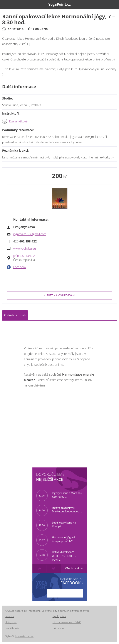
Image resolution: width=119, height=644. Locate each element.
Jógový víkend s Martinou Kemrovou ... (59, 496)
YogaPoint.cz (59, 4)
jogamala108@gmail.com (30, 234)
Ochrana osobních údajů (67, 622)
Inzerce (10, 616)
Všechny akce (74, 568)
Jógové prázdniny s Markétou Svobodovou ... (59, 510)
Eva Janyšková (18, 121)
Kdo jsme (11, 622)
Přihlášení (59, 628)
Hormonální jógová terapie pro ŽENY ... (56, 540)
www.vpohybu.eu (25, 249)
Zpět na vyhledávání (60, 295)
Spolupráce (59, 616)
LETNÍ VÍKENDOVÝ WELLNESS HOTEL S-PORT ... (57, 555)
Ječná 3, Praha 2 (24, 256)
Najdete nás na (72, 581)
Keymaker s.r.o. (24, 636)
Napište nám (13, 628)
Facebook (20, 267)
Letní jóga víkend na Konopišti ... (56, 525)
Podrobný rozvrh (15, 315)
